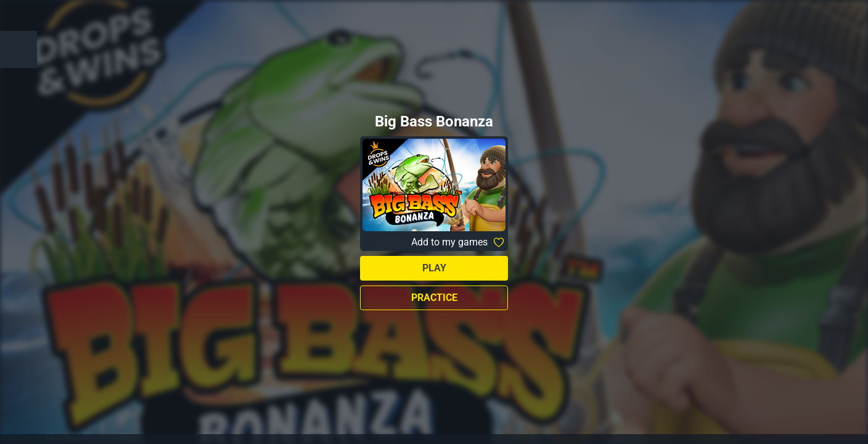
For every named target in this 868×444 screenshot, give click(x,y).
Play (434, 268)
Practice (434, 298)
